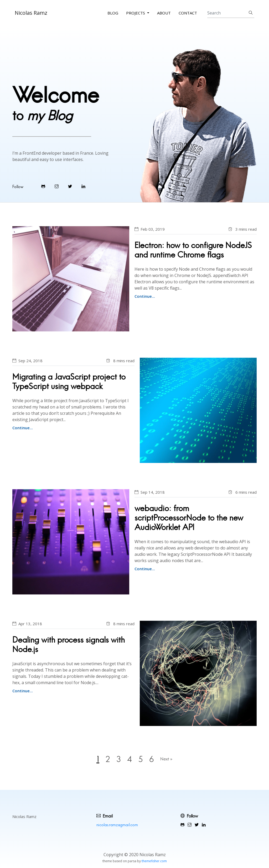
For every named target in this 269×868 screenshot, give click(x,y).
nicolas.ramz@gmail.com (117, 825)
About (164, 13)
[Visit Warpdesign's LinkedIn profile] (83, 186)
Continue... (145, 296)
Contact (188, 13)
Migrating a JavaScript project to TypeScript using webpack (69, 382)
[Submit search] (251, 13)
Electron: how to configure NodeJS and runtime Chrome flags (193, 250)
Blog (113, 13)
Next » (166, 759)
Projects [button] (136, 13)
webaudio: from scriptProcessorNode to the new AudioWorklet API (189, 518)
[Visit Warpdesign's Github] (43, 186)
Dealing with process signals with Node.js (69, 645)
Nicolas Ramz (31, 13)
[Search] (231, 13)
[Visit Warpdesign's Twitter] (70, 186)
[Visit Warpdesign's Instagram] (57, 186)
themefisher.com (154, 861)
